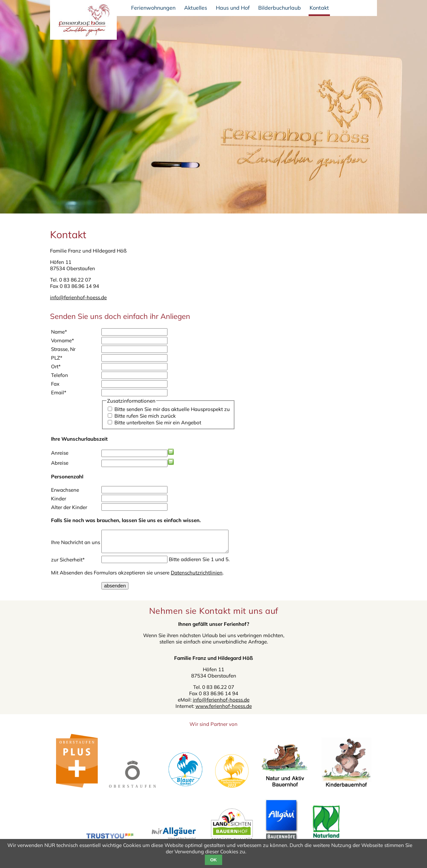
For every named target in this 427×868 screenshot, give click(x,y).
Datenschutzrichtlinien (197, 578)
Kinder (59, 499)
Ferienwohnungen (153, 8)
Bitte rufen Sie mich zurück (145, 416)
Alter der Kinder (69, 507)
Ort (56, 366)
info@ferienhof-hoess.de (78, 297)
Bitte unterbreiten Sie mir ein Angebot (158, 422)
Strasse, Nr (63, 349)
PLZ (57, 358)
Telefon (60, 375)
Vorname (63, 340)
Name (59, 332)
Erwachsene (65, 490)
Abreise (60, 463)
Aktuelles (196, 8)
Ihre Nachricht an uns (76, 545)
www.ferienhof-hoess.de (224, 711)
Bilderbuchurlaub (280, 8)
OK (213, 860)
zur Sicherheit (68, 565)
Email (59, 392)
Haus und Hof (233, 8)
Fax (55, 384)
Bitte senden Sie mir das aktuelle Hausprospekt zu (172, 409)
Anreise (60, 453)
